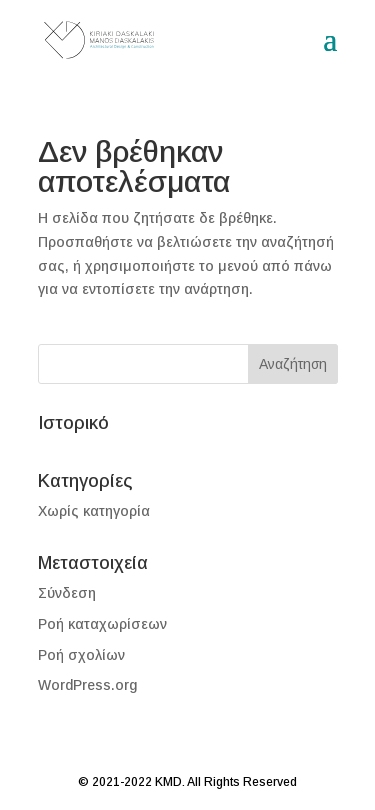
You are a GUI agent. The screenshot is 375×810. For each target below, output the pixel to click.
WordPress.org (87, 685)
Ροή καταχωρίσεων (102, 624)
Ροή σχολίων (81, 655)
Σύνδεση (67, 593)
